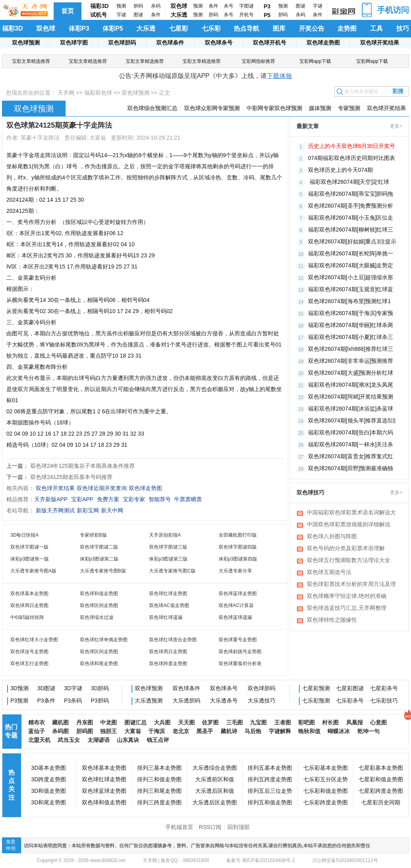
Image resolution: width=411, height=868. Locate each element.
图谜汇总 (136, 722)
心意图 (378, 722)
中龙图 (109, 722)
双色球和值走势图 (99, 594)
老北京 (181, 731)
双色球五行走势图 (29, 664)
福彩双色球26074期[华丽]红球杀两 (351, 325)
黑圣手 (205, 731)
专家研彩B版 (93, 535)
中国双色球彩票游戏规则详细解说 (349, 524)
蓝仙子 (37, 731)
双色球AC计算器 (236, 605)
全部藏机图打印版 (238, 535)
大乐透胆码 (186, 701)
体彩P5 (113, 28)
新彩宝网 (88, 510)
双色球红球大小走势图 (34, 640)
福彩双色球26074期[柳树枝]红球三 (351, 230)
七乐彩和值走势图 (326, 791)
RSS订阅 (210, 827)
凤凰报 (355, 722)
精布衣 (37, 722)
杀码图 (60, 731)
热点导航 (246, 28)
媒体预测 (320, 108)
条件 (156, 15)
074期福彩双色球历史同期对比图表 (352, 158)
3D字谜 (73, 688)
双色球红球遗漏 (166, 617)
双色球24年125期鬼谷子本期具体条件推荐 (82, 466)
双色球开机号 (269, 43)
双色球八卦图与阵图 (332, 536)
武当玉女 (69, 740)
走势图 (347, 28)
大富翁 (133, 731)
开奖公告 (312, 28)
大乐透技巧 (262, 701)
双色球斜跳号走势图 (240, 652)
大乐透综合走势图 (215, 768)
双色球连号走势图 (29, 652)
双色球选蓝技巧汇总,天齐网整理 (347, 608)
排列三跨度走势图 (159, 802)
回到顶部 (238, 827)
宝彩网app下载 (315, 61)
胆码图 (85, 731)
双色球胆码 (122, 43)
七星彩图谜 (350, 688)
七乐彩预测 (316, 701)
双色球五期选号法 (329, 572)
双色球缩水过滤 (97, 617)
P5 (267, 15)
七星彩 (178, 28)
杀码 (156, 6)
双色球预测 (26, 43)
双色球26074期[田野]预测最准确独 (351, 468)
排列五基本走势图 (270, 768)
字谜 (121, 15)
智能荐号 (160, 499)
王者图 (283, 722)
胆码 (138, 6)
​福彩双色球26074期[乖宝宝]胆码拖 (351, 194)
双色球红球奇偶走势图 (104, 640)
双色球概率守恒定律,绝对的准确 (347, 596)
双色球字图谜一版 (29, 547)
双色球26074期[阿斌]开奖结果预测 (351, 397)
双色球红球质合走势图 (173, 640)
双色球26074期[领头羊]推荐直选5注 (352, 420)
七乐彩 (211, 28)
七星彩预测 (316, 688)
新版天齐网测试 (55, 510)
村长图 (330, 722)
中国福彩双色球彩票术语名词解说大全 (351, 513)
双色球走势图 (323, 43)
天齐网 (66, 93)
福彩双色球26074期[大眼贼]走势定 (351, 265)
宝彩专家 (134, 499)
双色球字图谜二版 (99, 547)
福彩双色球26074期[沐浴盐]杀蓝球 (351, 409)
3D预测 (19, 688)
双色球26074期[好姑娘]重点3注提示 (352, 241)
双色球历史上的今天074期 (340, 170)
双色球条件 (170, 43)
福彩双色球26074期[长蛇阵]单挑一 (351, 253)
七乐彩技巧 (384, 701)
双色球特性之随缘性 (332, 620)
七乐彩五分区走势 (326, 779)
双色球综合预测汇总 (152, 108)
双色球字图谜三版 (168, 547)
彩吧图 (306, 722)
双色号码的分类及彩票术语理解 (346, 548)
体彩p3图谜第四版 (238, 559)
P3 (267, 6)
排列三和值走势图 (159, 779)
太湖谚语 (99, 740)
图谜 (138, 15)
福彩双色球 (98, 93)
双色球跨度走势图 (168, 664)
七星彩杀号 (384, 688)
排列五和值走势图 (270, 802)
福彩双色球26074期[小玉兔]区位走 (351, 218)
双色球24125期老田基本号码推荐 (71, 477)
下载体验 (279, 76)
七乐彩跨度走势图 (326, 802)
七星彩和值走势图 (381, 779)
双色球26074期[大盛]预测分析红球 (351, 373)
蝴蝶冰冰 (339, 731)
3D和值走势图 (48, 791)
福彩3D (99, 6)
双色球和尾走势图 (99, 664)
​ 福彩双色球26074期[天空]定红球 (349, 182)
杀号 (229, 6)
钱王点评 (158, 740)
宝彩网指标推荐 (258, 61)
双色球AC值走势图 (169, 605)
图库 (279, 28)
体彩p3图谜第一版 (30, 559)
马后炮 (253, 731)
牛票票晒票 (188, 499)
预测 (121, 6)
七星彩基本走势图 (381, 768)
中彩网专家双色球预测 (274, 108)
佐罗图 (210, 722)
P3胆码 (100, 701)
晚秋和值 (309, 731)
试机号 (99, 15)
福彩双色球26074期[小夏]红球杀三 (351, 337)
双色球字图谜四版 (238, 547)
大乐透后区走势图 (215, 802)
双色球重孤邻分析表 (240, 664)
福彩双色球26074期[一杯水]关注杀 (351, 444)
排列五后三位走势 (270, 791)
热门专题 (11, 731)
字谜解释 (280, 731)
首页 (68, 11)
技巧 (403, 28)
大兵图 (162, 722)
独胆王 (109, 731)
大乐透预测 (149, 701)
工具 (376, 28)
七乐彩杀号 (350, 701)
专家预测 (349, 108)
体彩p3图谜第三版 (168, 559)
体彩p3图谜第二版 (99, 559)
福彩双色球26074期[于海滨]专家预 (351, 313)
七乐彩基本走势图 (326, 768)
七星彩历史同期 (381, 802)
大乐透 (179, 15)
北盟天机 (39, 740)
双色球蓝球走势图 (238, 594)
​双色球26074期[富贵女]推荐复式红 (351, 456)
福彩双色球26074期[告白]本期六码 (351, 432)
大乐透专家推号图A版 (33, 571)
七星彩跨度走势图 (381, 791)
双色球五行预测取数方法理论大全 (349, 560)
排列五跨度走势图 (270, 779)
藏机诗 (229, 731)
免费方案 (108, 499)
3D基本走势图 (48, 768)
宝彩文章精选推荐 (31, 61)
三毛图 (235, 722)
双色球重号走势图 (238, 640)
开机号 (246, 15)
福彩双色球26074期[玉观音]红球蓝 (351, 289)
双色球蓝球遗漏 (235, 617)
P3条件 (46, 701)
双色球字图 (74, 43)
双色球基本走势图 (29, 594)
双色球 (179, 6)
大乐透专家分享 (235, 571)
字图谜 (246, 6)
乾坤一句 (368, 731)
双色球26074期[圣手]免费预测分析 (351, 206)
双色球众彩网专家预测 (212, 108)
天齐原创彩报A (165, 535)
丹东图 (85, 722)
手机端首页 (179, 827)
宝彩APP (82, 499)
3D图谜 (47, 688)
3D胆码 (100, 688)
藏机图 (60, 722)
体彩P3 (79, 28)
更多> (396, 126)
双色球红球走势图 (168, 594)
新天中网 (112, 510)
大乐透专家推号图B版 (103, 571)
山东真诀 (128, 740)
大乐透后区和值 (215, 791)
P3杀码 (73, 701)
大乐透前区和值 (215, 779)
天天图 (186, 722)
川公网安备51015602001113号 (344, 860)
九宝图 (258, 722)
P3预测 (19, 701)
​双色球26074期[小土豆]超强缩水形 (351, 277)
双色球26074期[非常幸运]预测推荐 (351, 361)
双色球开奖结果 (380, 43)
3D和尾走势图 (48, 802)
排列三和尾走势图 (159, 791)
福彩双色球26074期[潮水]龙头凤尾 (351, 385)
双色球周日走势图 (29, 605)
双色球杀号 (219, 43)
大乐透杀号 (224, 701)
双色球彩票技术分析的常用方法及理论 (351, 585)
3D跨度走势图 (48, 779)
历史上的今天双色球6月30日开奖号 (352, 146)
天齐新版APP (51, 499)
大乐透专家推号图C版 (172, 571)
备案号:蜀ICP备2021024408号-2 (261, 860)
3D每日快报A (24, 535)
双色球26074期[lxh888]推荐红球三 (351, 349)
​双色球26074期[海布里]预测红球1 (350, 301)
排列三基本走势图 (159, 768)
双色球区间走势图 (99, 605)
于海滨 (157, 731)
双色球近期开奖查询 (102, 488)
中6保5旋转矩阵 (27, 617)
